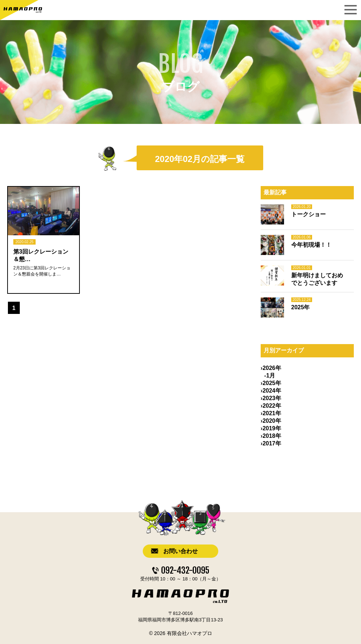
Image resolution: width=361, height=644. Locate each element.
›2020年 (271, 421)
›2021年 (271, 413)
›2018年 (271, 436)
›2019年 (271, 428)
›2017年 (271, 443)
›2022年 (271, 406)
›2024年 (271, 391)
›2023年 (271, 398)
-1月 (270, 376)
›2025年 (271, 383)
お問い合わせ (180, 551)
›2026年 (271, 368)
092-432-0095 (185, 570)
